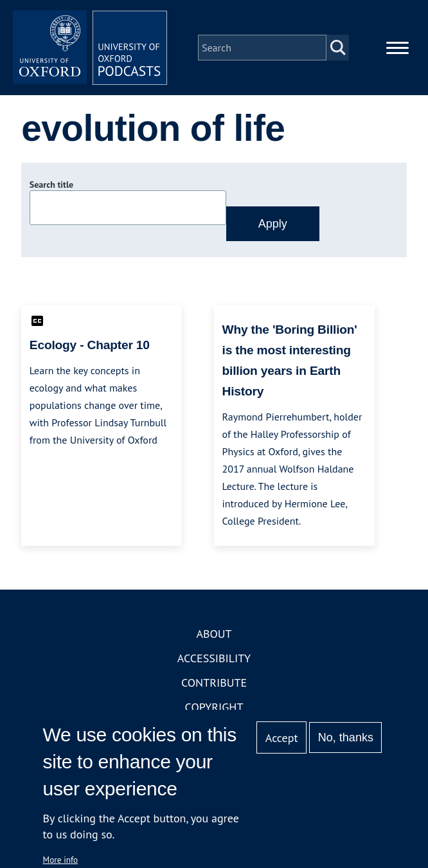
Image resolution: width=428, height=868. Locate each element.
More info (61, 860)
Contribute (214, 683)
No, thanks (346, 737)
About (214, 634)
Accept (282, 738)
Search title (51, 185)
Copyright (214, 707)
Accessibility (214, 658)
